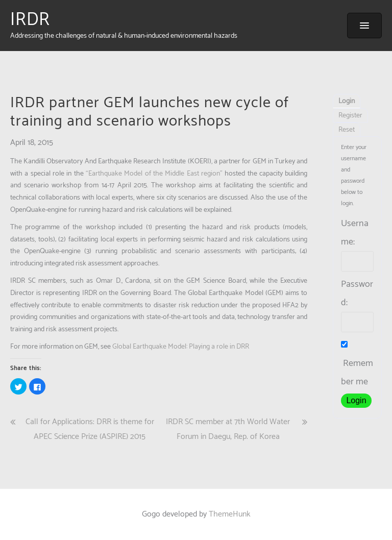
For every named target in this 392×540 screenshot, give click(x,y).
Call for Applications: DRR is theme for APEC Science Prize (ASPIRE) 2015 (90, 429)
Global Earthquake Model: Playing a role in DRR (181, 347)
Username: (355, 233)
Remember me (357, 365)
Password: (357, 293)
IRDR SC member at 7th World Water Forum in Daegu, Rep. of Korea (228, 429)
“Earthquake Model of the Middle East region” (155, 174)
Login (347, 101)
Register (350, 116)
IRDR (30, 20)
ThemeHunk (230, 514)
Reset (347, 130)
